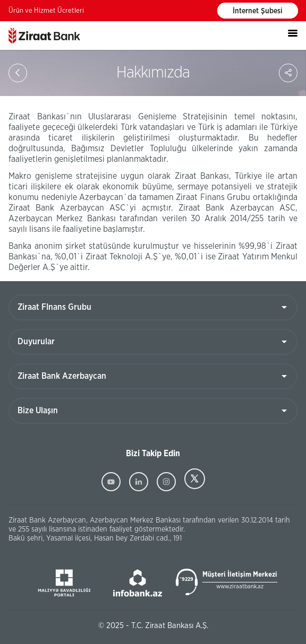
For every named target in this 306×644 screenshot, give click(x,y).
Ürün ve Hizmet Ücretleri (46, 11)
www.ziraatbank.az (240, 586)
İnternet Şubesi (258, 11)
